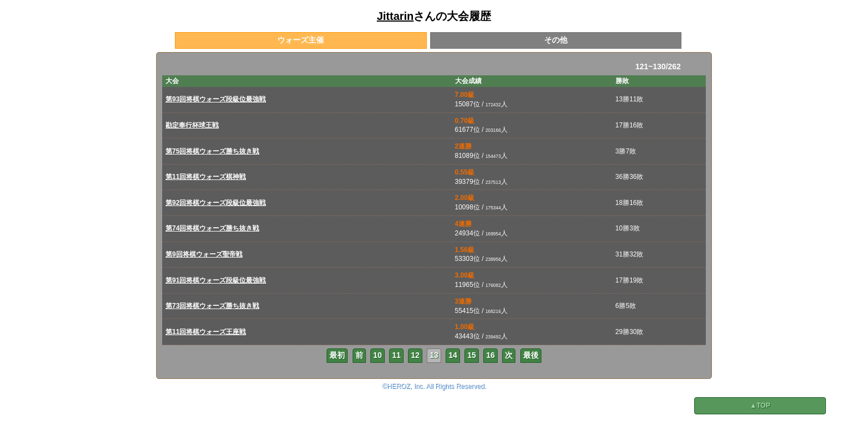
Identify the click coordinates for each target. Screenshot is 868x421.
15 (472, 355)
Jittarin (396, 16)
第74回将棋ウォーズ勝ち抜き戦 (212, 228)
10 (378, 355)
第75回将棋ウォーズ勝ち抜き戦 (212, 151)
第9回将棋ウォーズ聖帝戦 (204, 254)
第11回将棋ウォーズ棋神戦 (206, 177)
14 (453, 355)
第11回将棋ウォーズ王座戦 (206, 332)
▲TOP (760, 405)
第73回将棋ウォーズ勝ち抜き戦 (212, 306)
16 (490, 355)
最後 (531, 355)
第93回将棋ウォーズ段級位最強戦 (216, 99)
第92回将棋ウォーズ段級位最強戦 (216, 203)
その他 (556, 40)
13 (434, 355)
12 (415, 355)
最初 (337, 355)
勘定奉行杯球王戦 (192, 125)
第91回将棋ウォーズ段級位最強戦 (216, 280)
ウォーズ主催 (301, 40)
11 (396, 355)
